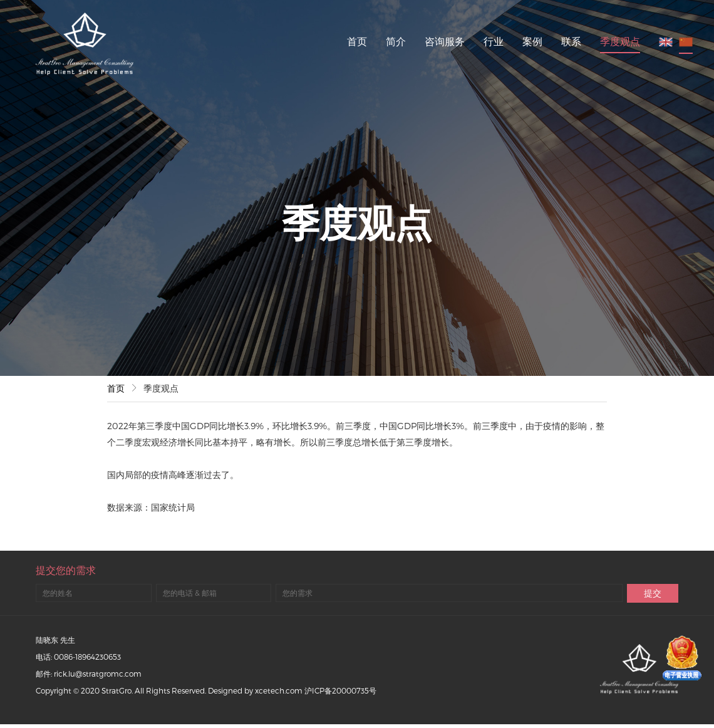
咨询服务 (445, 41)
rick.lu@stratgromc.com (98, 673)
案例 (532, 41)
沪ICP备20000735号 (340, 690)
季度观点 (620, 41)
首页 (357, 41)
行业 (494, 41)
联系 (571, 41)
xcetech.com (279, 690)
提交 (653, 593)
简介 (396, 41)
